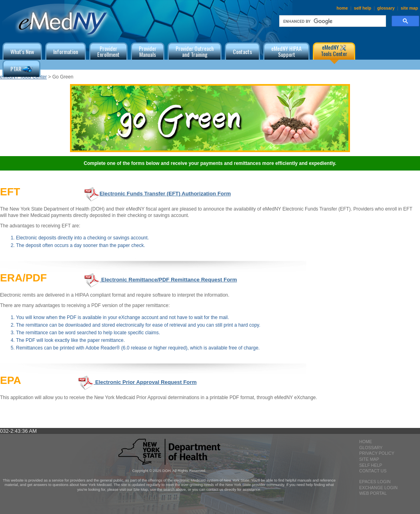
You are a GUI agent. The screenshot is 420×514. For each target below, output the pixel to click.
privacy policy (377, 453)
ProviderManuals (148, 51)
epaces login (375, 482)
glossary (386, 8)
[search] (332, 21)
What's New (22, 51)
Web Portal (373, 493)
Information (66, 51)
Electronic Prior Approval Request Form (137, 382)
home (342, 8)
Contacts (242, 51)
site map (409, 8)
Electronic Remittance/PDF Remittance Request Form (160, 280)
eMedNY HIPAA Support (286, 51)
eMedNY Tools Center (334, 50)
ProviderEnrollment (108, 51)
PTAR (21, 69)
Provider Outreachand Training (195, 51)
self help (363, 8)
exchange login (378, 488)
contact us (373, 471)
